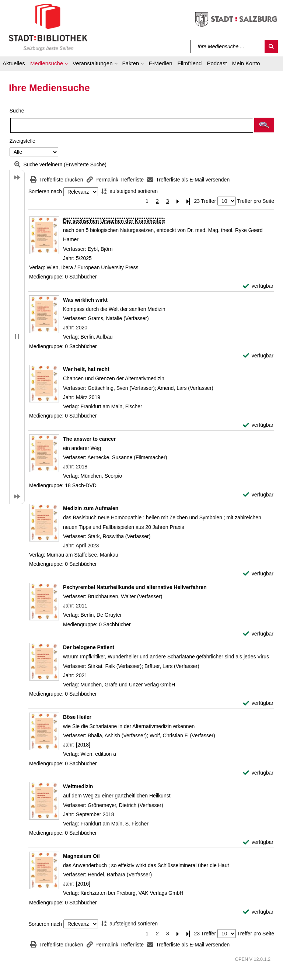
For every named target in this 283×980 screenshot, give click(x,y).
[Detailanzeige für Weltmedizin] (78, 786)
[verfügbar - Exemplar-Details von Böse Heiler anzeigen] (258, 773)
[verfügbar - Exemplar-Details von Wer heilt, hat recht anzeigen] (258, 425)
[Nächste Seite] (178, 201)
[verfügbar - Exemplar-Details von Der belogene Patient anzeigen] (258, 703)
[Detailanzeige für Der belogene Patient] (89, 647)
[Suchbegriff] (228, 46)
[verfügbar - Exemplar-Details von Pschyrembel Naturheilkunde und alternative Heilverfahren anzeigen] (258, 634)
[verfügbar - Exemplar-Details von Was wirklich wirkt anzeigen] (258, 356)
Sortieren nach (45, 192)
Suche (17, 111)
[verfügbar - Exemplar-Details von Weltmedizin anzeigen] (258, 842)
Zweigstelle (22, 141)
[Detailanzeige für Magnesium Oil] (81, 856)
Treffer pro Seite (256, 201)
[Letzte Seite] (188, 201)
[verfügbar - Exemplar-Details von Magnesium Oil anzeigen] (258, 912)
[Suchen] (271, 46)
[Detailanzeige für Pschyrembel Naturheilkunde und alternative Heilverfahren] (135, 587)
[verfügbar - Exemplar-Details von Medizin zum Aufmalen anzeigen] (258, 574)
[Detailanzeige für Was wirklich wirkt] (85, 300)
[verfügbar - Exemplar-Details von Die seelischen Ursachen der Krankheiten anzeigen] (258, 286)
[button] (49, 65)
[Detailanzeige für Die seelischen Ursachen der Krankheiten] (114, 221)
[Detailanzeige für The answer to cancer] (89, 439)
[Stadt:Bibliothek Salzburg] (48, 27)
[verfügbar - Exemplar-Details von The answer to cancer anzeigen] (258, 495)
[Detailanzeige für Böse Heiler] (77, 717)
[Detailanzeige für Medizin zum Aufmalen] (91, 508)
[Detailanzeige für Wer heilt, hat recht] (86, 369)
